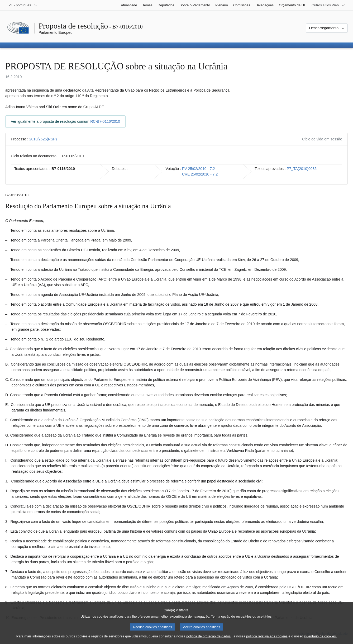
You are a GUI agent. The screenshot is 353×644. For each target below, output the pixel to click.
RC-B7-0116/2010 (105, 121)
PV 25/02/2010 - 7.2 (199, 169)
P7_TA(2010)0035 (302, 169)
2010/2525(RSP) (43, 139)
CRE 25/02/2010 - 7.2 (200, 174)
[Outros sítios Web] (328, 5)
